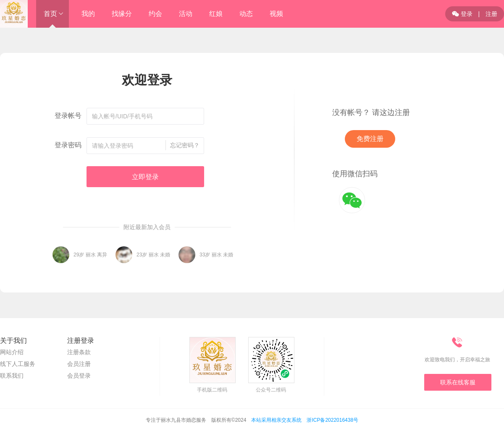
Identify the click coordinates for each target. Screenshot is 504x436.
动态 (246, 14)
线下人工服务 (18, 364)
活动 (186, 14)
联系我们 (12, 376)
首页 (50, 14)
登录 (462, 14)
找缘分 (122, 14)
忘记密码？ (185, 145)
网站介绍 (12, 352)
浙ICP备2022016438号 (332, 420)
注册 (491, 14)
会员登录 (79, 376)
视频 (276, 14)
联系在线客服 (458, 382)
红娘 (216, 14)
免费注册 (370, 139)
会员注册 (79, 364)
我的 (88, 14)
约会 (155, 14)
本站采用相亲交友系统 (276, 420)
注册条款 (79, 352)
